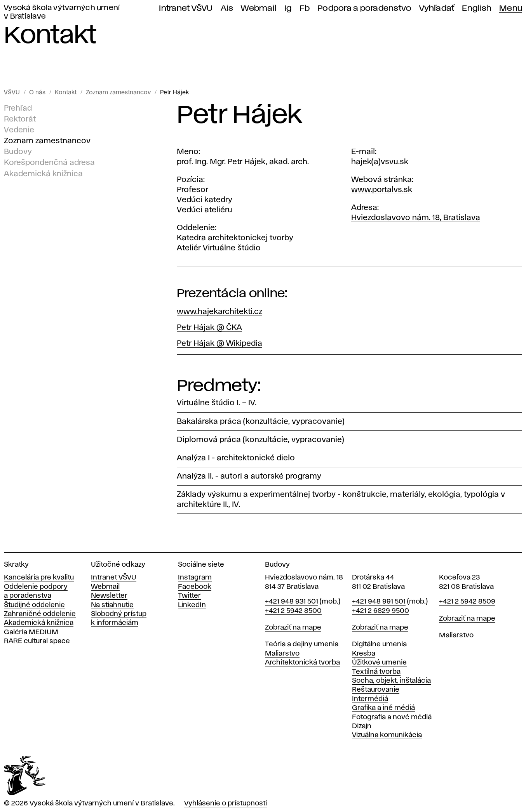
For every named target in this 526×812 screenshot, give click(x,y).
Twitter (189, 596)
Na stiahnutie (112, 605)
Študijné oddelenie (34, 605)
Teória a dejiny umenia (302, 644)
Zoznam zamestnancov (118, 93)
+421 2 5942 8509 (467, 602)
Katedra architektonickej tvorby (235, 238)
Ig (288, 8)
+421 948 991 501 (379, 602)
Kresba (364, 654)
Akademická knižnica (43, 174)
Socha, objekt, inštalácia (391, 681)
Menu (511, 8)
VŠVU (12, 93)
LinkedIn (192, 605)
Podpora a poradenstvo (364, 8)
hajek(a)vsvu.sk (380, 162)
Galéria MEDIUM (31, 632)
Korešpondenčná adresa (49, 163)
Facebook (195, 587)
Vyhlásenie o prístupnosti (226, 803)
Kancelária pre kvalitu (39, 578)
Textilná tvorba (376, 672)
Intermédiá (370, 699)
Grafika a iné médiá (383, 708)
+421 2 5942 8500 (293, 611)
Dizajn (362, 726)
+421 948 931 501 (292, 602)
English (477, 8)
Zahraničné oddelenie (40, 614)
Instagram (195, 578)
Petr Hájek (174, 93)
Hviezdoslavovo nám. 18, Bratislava (416, 218)
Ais (227, 8)
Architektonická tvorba (302, 663)
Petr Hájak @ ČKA (209, 328)
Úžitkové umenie (379, 663)
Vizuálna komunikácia (387, 735)
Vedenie (19, 130)
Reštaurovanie (376, 690)
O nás (37, 93)
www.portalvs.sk (382, 190)
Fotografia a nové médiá (392, 717)
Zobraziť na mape (293, 628)
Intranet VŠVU (186, 8)
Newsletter (109, 596)
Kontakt (66, 93)
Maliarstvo (282, 654)
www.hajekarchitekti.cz (219, 312)
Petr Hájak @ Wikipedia (219, 344)
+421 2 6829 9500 (381, 611)
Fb (305, 8)
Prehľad (18, 108)
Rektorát (20, 119)
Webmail (259, 8)
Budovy (18, 152)
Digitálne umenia (379, 644)
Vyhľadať (437, 8)
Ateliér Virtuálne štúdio (219, 248)
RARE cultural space (37, 641)
